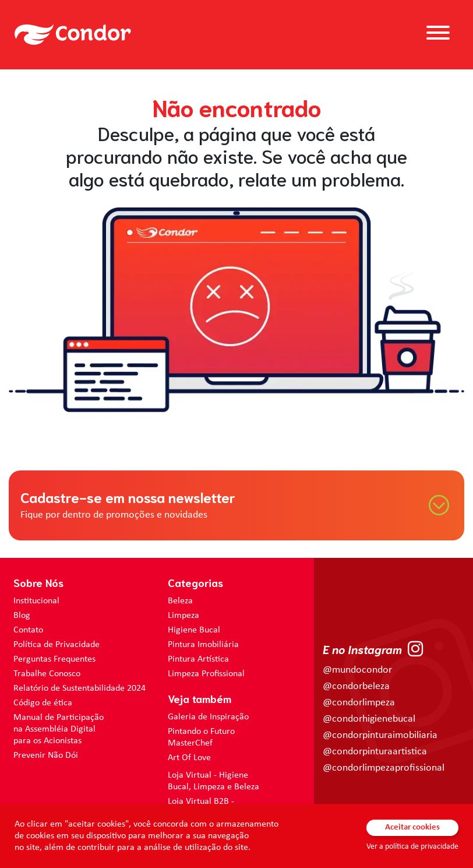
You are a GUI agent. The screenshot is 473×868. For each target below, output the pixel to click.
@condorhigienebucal (369, 719)
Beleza (180, 601)
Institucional (36, 601)
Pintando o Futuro (201, 732)
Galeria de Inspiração (208, 717)
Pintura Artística (198, 659)
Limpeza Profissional (206, 674)
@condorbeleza (356, 686)
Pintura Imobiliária (203, 645)
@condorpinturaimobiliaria (380, 735)
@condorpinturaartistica (375, 752)
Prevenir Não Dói (46, 755)
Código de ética (43, 703)
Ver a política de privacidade (412, 847)
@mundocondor (357, 670)
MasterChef (190, 743)
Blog (22, 616)
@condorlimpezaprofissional (384, 768)
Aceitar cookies (412, 827)
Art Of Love (189, 758)
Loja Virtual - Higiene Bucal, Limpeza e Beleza (213, 781)
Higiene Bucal (194, 630)
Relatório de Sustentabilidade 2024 (80, 688)
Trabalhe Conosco (47, 674)
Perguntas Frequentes (54, 659)
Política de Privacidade (57, 645)
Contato (28, 630)
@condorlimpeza (359, 703)
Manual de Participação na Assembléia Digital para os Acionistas (59, 729)
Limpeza (183, 616)
